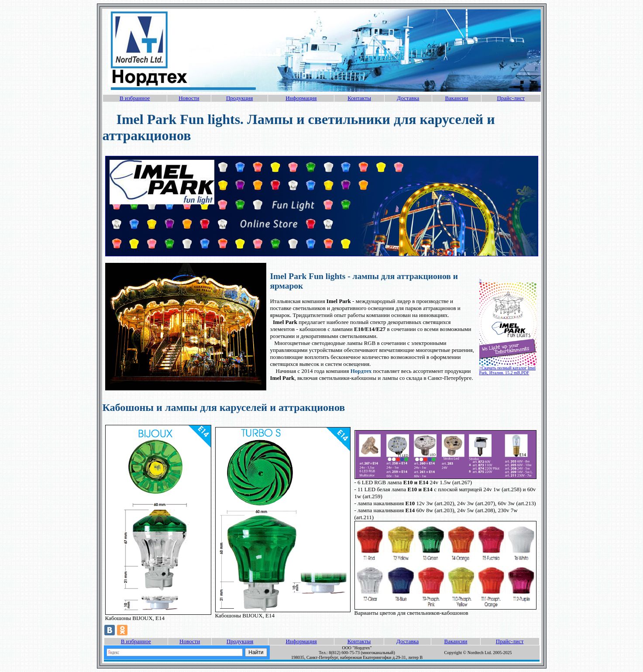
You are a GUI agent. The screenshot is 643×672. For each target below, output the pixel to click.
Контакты (359, 98)
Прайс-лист (511, 98)
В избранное (135, 98)
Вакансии (456, 98)
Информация (301, 98)
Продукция (239, 98)
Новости (189, 98)
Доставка (408, 98)
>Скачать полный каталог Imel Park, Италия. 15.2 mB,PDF (508, 370)
